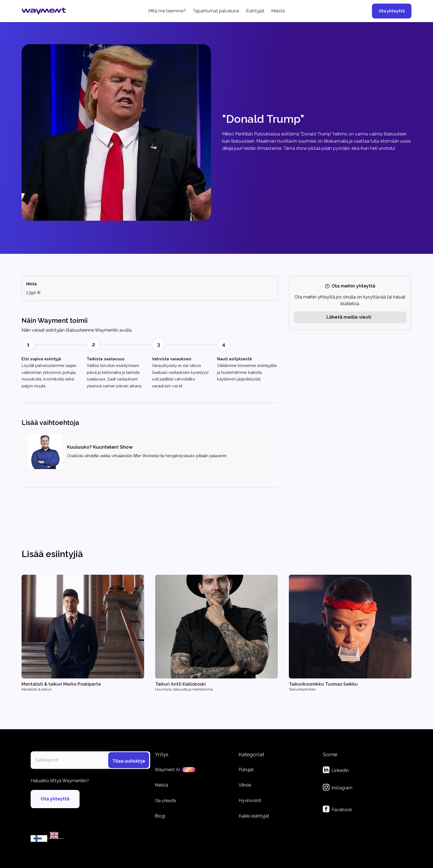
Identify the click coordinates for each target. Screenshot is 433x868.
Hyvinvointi (250, 801)
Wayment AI (167, 770)
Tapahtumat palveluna (216, 11)
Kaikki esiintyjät (254, 816)
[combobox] (39, 838)
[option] (56, 835)
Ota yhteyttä (392, 11)
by (57, 843)
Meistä (278, 11)
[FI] (39, 838)
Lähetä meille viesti (349, 317)
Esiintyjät (255, 11)
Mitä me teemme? (167, 11)
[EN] (56, 835)
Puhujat (246, 770)
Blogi (160, 816)
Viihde (245, 785)
